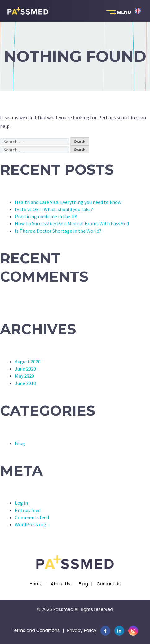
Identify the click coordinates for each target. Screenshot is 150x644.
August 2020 (28, 362)
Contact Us (109, 584)
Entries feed (28, 510)
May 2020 (24, 376)
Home (36, 584)
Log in (21, 503)
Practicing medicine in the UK (46, 216)
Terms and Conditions (36, 630)
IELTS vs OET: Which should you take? (54, 209)
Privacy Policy (82, 630)
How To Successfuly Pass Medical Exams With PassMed (72, 223)
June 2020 (25, 369)
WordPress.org (31, 524)
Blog (20, 443)
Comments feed (32, 517)
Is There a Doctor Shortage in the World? (58, 231)
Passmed (63, 609)
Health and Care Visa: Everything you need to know (68, 202)
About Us (60, 584)
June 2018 (25, 383)
